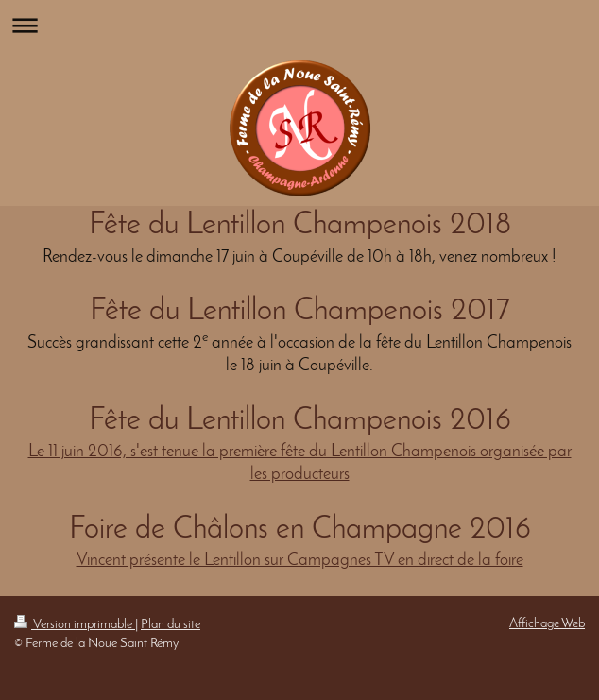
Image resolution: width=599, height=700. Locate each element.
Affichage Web (547, 624)
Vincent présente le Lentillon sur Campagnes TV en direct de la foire (300, 561)
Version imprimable (75, 625)
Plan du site (171, 625)
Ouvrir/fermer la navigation (299, 25)
